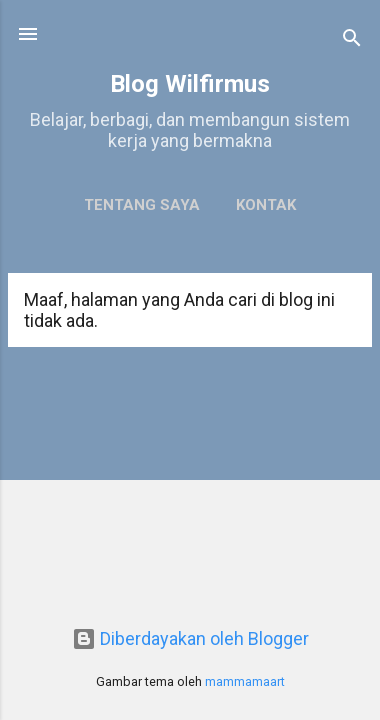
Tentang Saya (142, 205)
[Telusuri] (352, 40)
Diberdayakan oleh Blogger (190, 638)
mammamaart (245, 681)
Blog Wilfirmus (190, 84)
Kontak (266, 205)
